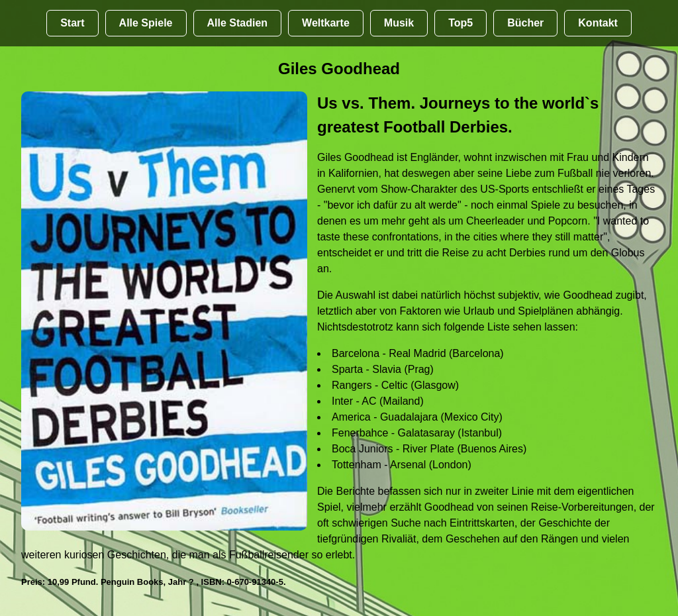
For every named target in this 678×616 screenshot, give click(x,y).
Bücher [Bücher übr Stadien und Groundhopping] (525, 23)
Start (72, 23)
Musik (399, 23)
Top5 (460, 23)
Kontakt (598, 23)
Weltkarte (326, 23)
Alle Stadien (238, 23)
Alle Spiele (146, 23)
